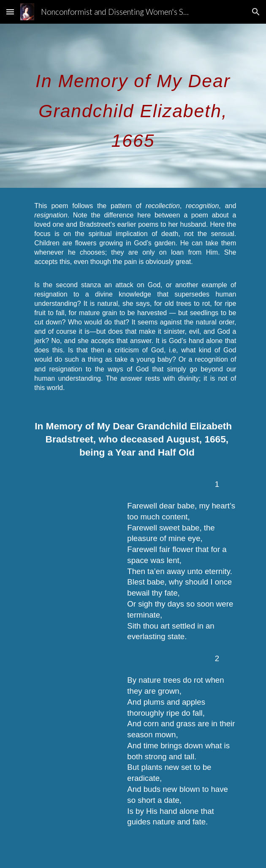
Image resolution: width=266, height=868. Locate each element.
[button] (10, 12)
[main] (133, 106)
